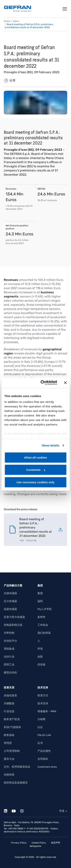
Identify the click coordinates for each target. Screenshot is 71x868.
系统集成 (9, 649)
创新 (40, 657)
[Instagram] (24, 810)
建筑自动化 (10, 673)
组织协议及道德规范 (16, 783)
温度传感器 (10, 609)
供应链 (41, 665)
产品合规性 (44, 751)
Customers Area (47, 767)
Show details (51, 445)
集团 (40, 593)
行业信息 (9, 711)
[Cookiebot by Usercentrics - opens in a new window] (42, 383)
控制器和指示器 (13, 625)
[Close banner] (65, 383)
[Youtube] (16, 810)
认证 (40, 727)
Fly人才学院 (45, 609)
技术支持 (43, 703)
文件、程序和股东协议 (17, 767)
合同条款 (43, 759)
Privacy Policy (19, 843)
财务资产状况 (12, 719)
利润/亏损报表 (12, 727)
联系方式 (43, 696)
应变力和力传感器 (14, 617)
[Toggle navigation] (65, 9)
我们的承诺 (44, 633)
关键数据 (9, 703)
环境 (40, 649)
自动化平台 (10, 641)
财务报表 (9, 735)
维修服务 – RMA (47, 711)
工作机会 (43, 625)
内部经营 (9, 775)
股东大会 (9, 759)
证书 (40, 743)
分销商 (41, 719)
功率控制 (9, 633)
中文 (62, 811)
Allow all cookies (35, 457)
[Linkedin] (8, 810)
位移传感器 (10, 593)
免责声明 (55, 843)
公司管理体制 (12, 751)
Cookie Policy (39, 843)
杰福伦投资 (10, 696)
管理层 (8, 743)
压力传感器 (10, 601)
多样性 (41, 617)
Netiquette (35, 846)
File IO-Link (44, 735)
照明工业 (9, 665)
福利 (40, 601)
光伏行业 (9, 657)
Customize (36, 470)
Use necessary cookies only (35, 482)
